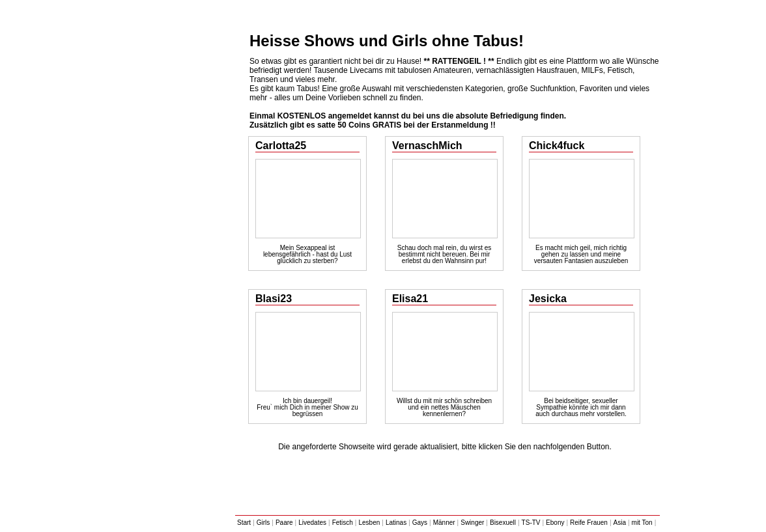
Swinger (472, 523)
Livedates (312, 523)
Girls (263, 523)
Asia (620, 523)
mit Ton (642, 523)
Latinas (396, 523)
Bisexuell (503, 523)
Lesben (369, 523)
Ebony (555, 523)
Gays (420, 523)
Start (244, 523)
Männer (444, 523)
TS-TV (531, 523)
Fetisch (343, 523)
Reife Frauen (589, 523)
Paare (284, 523)
